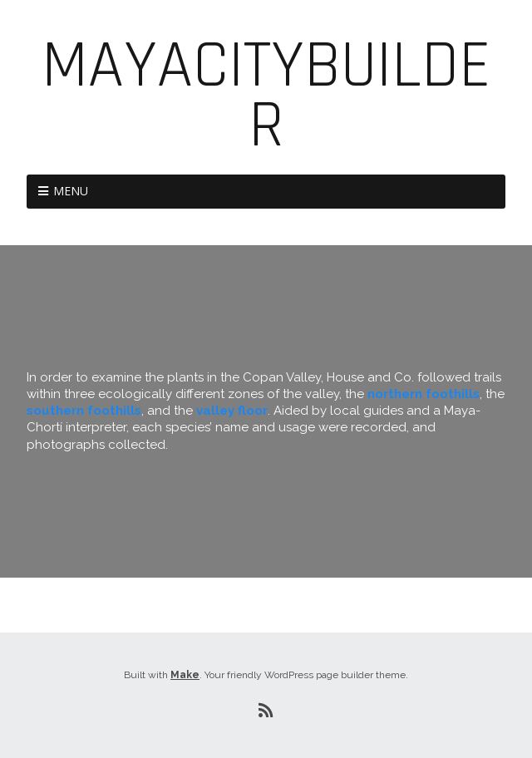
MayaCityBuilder (266, 96)
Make (185, 675)
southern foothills (84, 411)
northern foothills (424, 394)
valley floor (232, 411)
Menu (71, 191)
